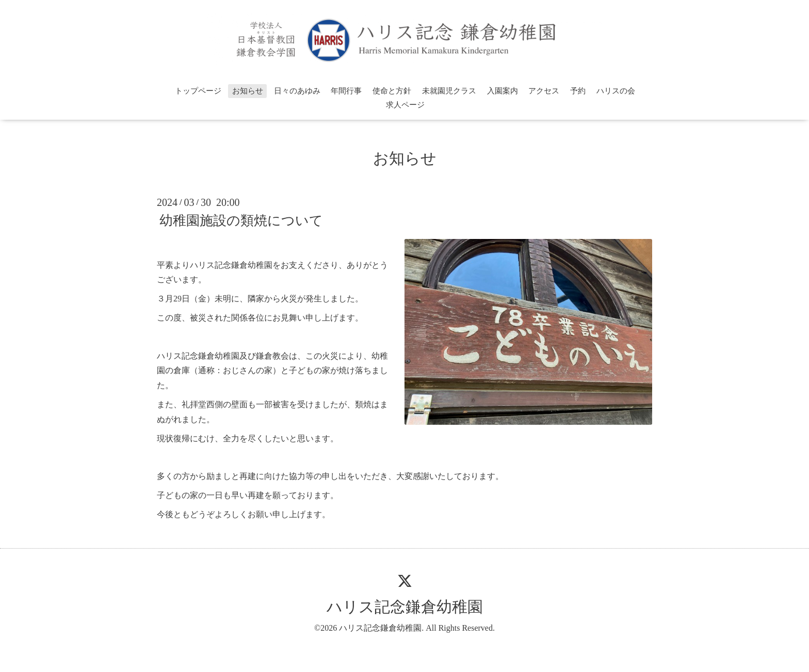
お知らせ (248, 91)
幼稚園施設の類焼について (241, 221)
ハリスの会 (616, 91)
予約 (578, 91)
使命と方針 (392, 91)
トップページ (198, 91)
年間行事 (346, 91)
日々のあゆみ (297, 91)
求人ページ (405, 105)
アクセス (544, 91)
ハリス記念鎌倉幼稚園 (405, 607)
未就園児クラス (449, 91)
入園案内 (503, 91)
